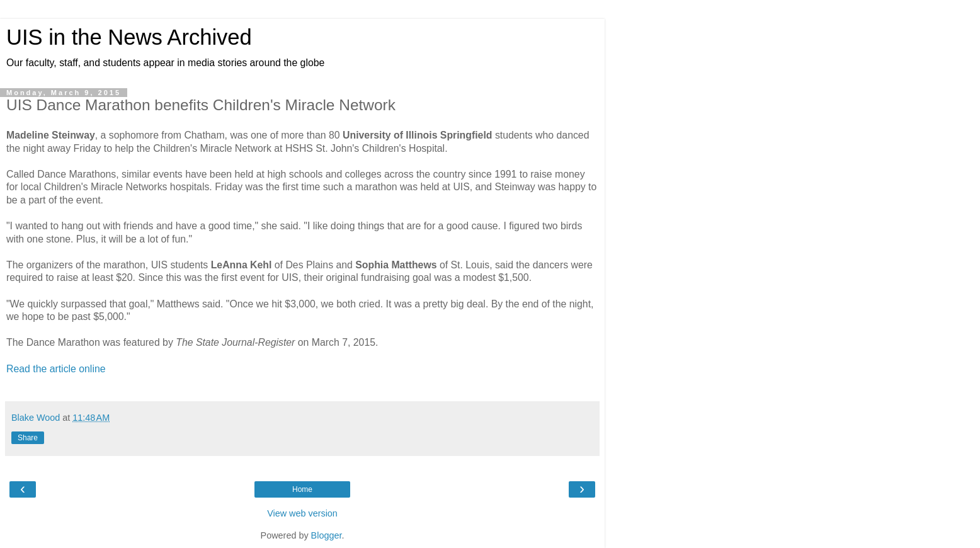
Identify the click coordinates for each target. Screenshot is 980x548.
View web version (302, 513)
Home (302, 489)
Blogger (327, 535)
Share (28, 438)
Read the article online (56, 369)
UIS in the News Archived (129, 37)
